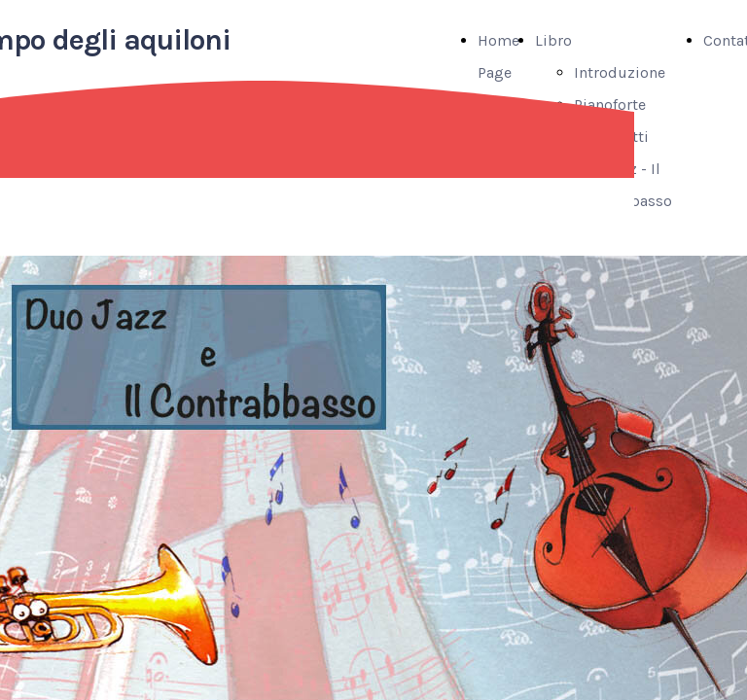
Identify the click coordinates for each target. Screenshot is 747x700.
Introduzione (620, 72)
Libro (553, 40)
